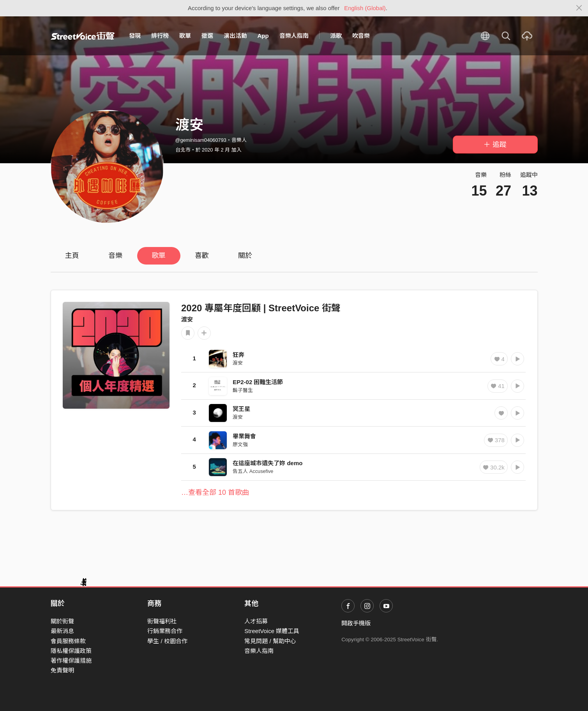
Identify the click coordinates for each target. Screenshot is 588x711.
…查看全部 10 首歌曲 (215, 492)
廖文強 (240, 444)
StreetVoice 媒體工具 (272, 631)
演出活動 (235, 36)
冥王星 (241, 409)
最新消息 (62, 631)
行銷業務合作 (165, 631)
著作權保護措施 (71, 661)
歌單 (185, 36)
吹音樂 (361, 36)
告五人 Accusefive (253, 471)
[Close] (579, 8)
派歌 (336, 36)
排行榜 (160, 36)
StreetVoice (83, 36)
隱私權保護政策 (71, 651)
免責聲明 (62, 670)
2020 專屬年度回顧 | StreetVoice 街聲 (261, 308)
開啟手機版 (356, 623)
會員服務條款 (68, 641)
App (263, 36)
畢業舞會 (244, 436)
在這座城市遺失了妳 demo (268, 463)
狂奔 (238, 355)
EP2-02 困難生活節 (258, 382)
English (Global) (365, 8)
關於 (245, 256)
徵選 (207, 36)
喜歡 (202, 256)
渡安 (187, 319)
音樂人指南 (294, 36)
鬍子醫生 (243, 390)
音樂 (115, 256)
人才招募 (256, 621)
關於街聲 (62, 621)
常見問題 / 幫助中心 (270, 641)
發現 (135, 36)
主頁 (72, 256)
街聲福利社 (162, 621)
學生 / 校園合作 (167, 641)
